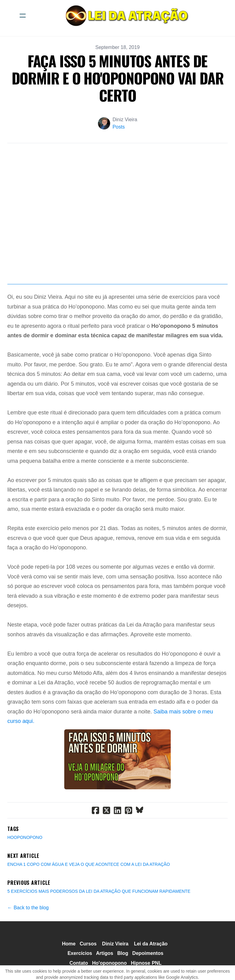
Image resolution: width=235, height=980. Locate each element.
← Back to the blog (28, 908)
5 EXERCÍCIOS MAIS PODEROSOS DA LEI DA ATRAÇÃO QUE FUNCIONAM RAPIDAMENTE (99, 891)
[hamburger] (23, 16)
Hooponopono (25, 837)
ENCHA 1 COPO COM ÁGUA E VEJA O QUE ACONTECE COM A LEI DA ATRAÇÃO (89, 864)
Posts (119, 127)
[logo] (125, 16)
